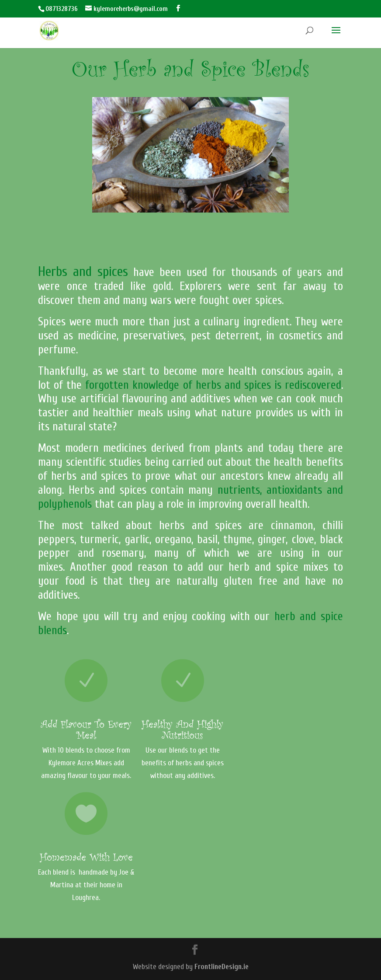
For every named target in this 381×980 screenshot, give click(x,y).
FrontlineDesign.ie (222, 967)
